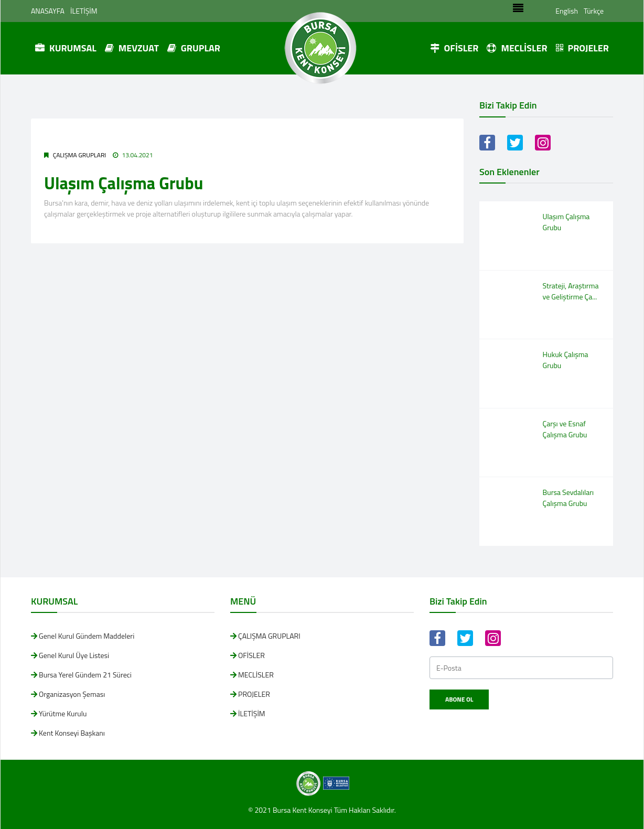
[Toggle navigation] (518, 11)
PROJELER (582, 48)
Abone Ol (459, 699)
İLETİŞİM (84, 11)
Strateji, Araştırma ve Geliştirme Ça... (571, 291)
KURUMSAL (66, 48)
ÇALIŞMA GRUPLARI (80, 155)
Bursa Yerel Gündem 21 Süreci (85, 675)
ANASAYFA (48, 11)
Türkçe (594, 11)
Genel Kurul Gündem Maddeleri (87, 636)
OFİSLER (454, 48)
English (567, 11)
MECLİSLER (517, 48)
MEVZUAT (132, 48)
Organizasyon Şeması (72, 694)
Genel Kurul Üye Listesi (74, 655)
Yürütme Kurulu (63, 713)
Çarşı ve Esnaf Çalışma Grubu (565, 429)
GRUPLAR (194, 48)
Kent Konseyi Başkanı (72, 733)
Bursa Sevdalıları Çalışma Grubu (568, 498)
